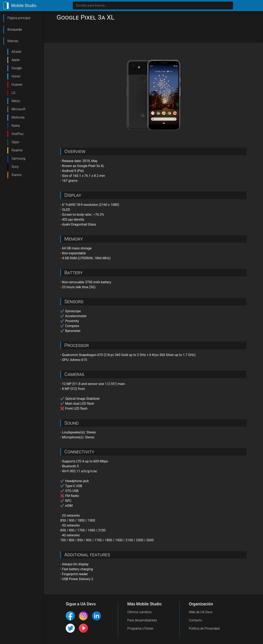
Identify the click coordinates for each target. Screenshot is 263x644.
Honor (16, 76)
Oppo (15, 142)
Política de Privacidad (204, 628)
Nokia (16, 126)
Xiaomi (17, 175)
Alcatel (16, 52)
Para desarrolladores (142, 620)
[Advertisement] (153, 33)
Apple (16, 60)
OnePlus (17, 134)
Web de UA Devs (201, 612)
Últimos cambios (139, 612)
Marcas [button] (13, 41)
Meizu (16, 101)
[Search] (153, 6)
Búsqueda (15, 29)
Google (17, 68)
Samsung (18, 158)
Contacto (195, 620)
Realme (17, 150)
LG (13, 93)
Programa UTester (140, 628)
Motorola (18, 117)
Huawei (17, 85)
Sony (15, 167)
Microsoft (18, 109)
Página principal (19, 18)
